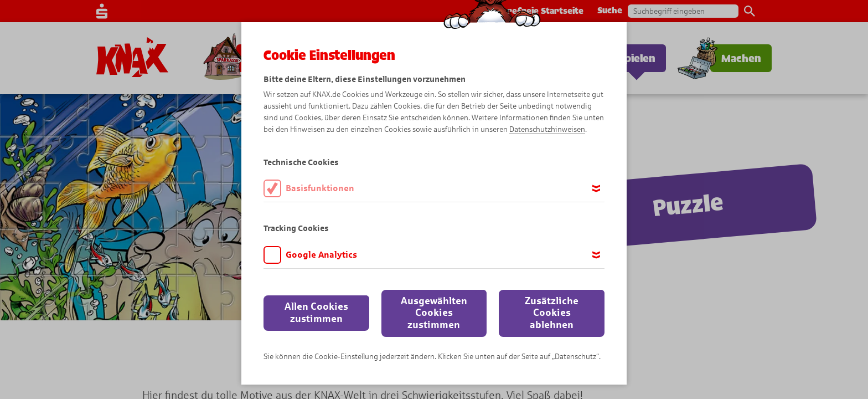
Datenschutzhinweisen (547, 129)
